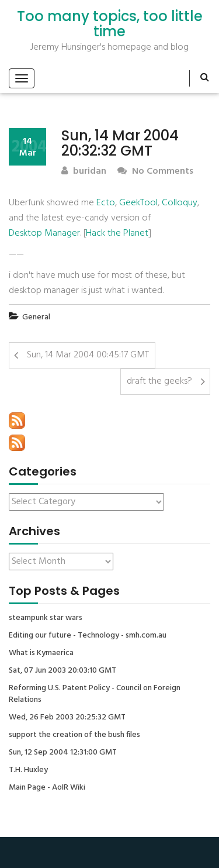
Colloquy (180, 203)
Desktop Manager (44, 233)
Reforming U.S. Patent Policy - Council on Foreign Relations (95, 694)
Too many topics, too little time (110, 24)
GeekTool (138, 203)
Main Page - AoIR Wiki (47, 788)
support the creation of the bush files (74, 735)
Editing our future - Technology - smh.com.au (88, 636)
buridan (84, 172)
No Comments (155, 172)
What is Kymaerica (41, 653)
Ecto (106, 203)
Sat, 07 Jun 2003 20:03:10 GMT (62, 671)
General (36, 317)
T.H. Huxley (28, 770)
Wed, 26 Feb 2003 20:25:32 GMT (67, 718)
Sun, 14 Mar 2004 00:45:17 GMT (88, 355)
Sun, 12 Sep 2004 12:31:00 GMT (63, 753)
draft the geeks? (159, 381)
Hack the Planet (117, 233)
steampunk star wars (46, 618)
